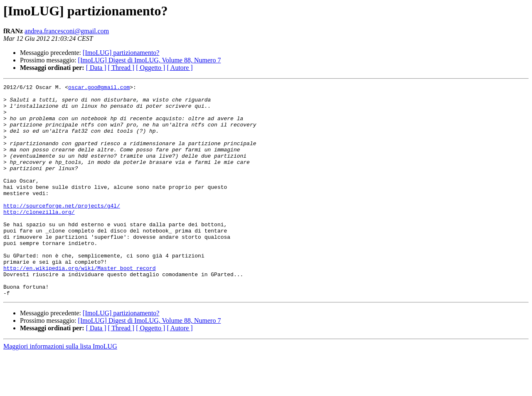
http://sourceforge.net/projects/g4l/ (62, 230)
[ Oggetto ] (150, 68)
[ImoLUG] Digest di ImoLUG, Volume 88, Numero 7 (150, 60)
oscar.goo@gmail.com (99, 88)
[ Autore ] (180, 68)
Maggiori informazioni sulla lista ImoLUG (60, 389)
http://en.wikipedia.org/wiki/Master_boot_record (80, 305)
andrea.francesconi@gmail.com (67, 31)
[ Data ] (96, 68)
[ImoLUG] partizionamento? (121, 53)
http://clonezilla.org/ (39, 238)
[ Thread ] (121, 68)
